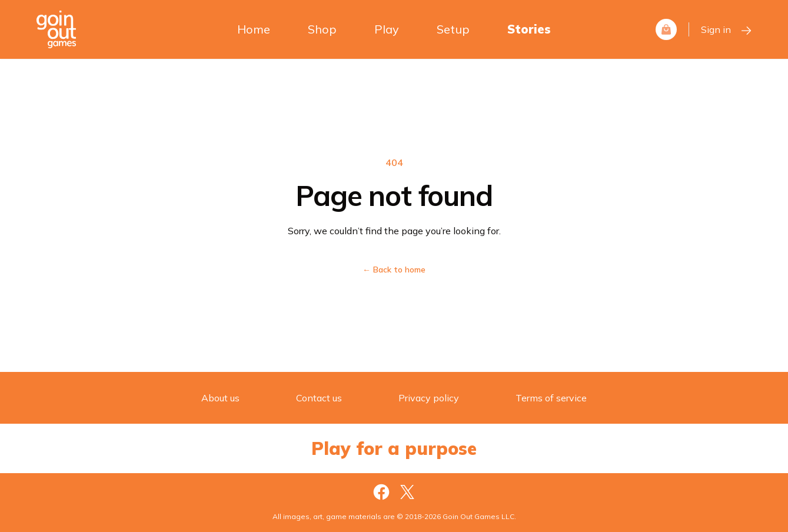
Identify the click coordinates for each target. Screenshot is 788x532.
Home (254, 29)
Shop (322, 29)
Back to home (394, 270)
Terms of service (551, 398)
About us (220, 398)
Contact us (319, 398)
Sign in (727, 30)
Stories (529, 29)
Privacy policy (429, 398)
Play (387, 29)
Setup (453, 29)
